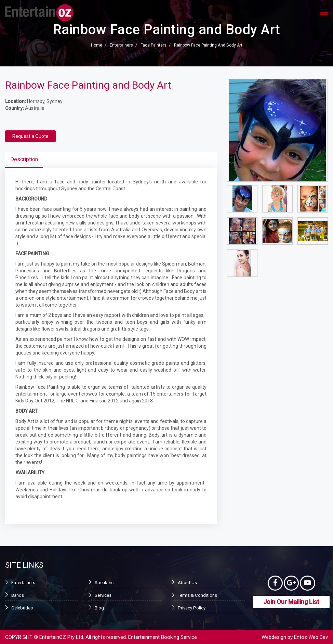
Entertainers (121, 46)
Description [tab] (24, 159)
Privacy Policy (191, 607)
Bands (17, 595)
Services (103, 595)
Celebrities (21, 607)
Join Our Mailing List (291, 604)
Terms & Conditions (196, 595)
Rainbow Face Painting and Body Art (208, 46)
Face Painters (154, 46)
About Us (186, 583)
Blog (99, 607)
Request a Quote (30, 136)
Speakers (103, 583)
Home (97, 46)
